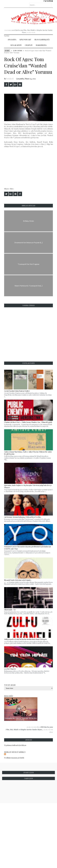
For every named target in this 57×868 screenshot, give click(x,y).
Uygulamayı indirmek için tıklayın (15, 745)
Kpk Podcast (25, 40)
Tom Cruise (18, 51)
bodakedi (10, 79)
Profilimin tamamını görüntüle (14, 758)
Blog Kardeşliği (42, 40)
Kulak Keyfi (16, 45)
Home (7, 51)
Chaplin (29, 45)
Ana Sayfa (12, 40)
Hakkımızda (41, 45)
